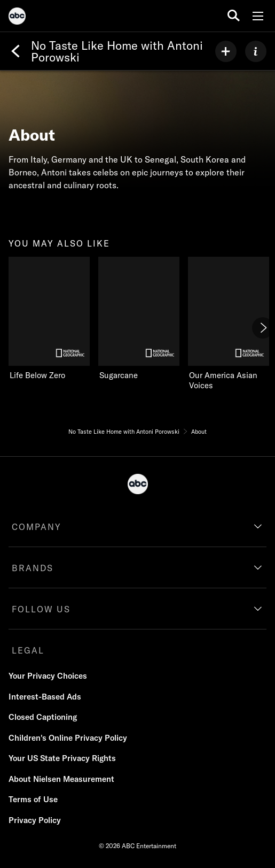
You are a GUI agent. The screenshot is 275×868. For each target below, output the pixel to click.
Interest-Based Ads (45, 697)
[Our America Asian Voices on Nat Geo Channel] (229, 324)
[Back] (15, 51)
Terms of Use (33, 799)
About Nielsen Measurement (61, 779)
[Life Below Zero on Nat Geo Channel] (49, 319)
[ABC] (17, 18)
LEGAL (28, 650)
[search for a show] (234, 16)
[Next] (263, 328)
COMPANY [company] (37, 527)
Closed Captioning (43, 717)
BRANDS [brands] (33, 568)
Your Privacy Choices (48, 676)
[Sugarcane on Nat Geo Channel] (139, 319)
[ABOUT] (256, 51)
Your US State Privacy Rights (62, 758)
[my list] (226, 51)
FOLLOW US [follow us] (41, 609)
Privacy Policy (35, 820)
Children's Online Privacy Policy (68, 738)
